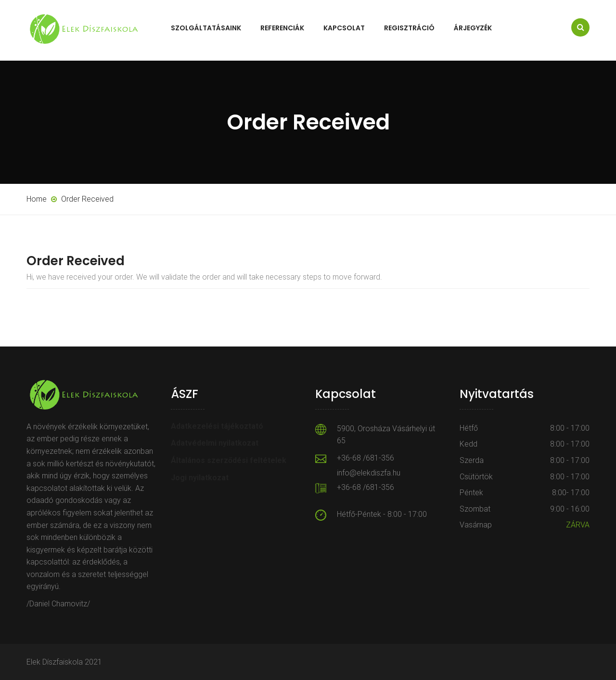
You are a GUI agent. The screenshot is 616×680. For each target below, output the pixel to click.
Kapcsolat (344, 28)
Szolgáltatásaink (206, 28)
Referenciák (282, 28)
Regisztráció (409, 28)
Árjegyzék (473, 28)
